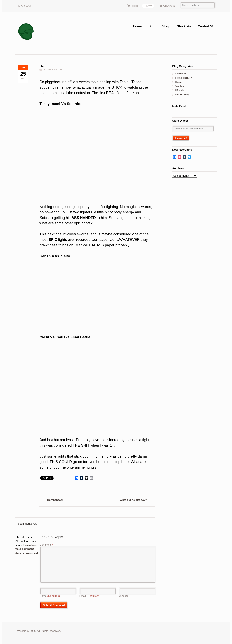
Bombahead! (53, 500)
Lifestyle (180, 90)
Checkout (169, 6)
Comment (46, 545)
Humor (179, 82)
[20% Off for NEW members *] (193, 129)
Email (89, 596)
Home (137, 26)
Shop (166, 26)
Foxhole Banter (53, 69)
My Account (25, 6)
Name (50, 596)
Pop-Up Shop (182, 95)
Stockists (184, 26)
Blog (152, 26)
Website (124, 596)
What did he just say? (135, 500)
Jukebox (180, 86)
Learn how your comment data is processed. (27, 549)
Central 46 (205, 26)
